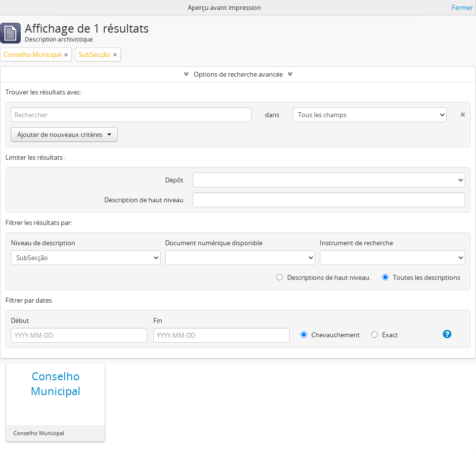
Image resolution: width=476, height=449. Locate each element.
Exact (385, 335)
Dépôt (174, 180)
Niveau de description (43, 243)
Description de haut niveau (144, 200)
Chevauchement (330, 335)
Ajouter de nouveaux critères (64, 135)
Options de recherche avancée (238, 74)
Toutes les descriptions (421, 277)
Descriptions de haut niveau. (324, 277)
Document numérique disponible (214, 243)
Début (20, 320)
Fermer (462, 7)
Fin (158, 320)
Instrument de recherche (356, 243)
